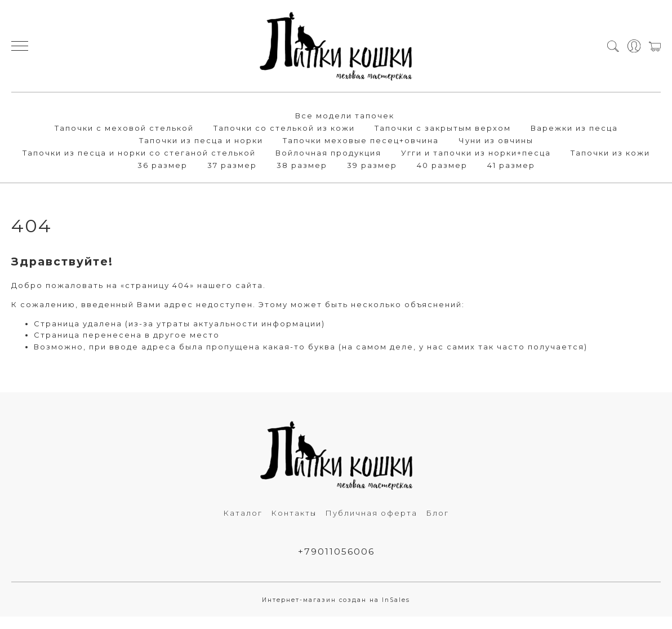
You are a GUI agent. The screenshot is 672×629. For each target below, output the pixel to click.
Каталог (243, 513)
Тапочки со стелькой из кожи (284, 128)
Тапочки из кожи (610, 153)
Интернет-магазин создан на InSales (336, 600)
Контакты (294, 513)
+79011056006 (336, 552)
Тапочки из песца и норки (201, 140)
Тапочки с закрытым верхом (443, 128)
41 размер (511, 165)
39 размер (372, 165)
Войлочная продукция (328, 153)
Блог (437, 513)
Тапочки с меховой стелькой (124, 128)
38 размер (302, 165)
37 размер (232, 165)
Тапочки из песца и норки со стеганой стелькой (139, 153)
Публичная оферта (371, 513)
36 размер (163, 165)
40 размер (442, 165)
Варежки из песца (574, 128)
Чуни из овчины (496, 140)
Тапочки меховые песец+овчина (361, 140)
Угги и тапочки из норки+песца (476, 153)
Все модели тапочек (345, 116)
